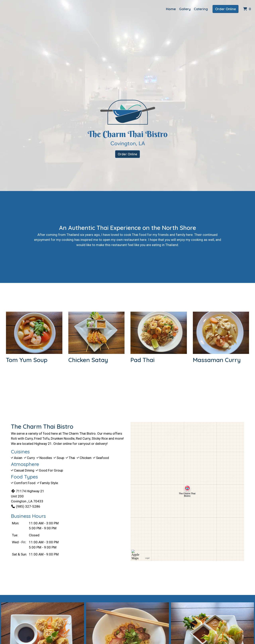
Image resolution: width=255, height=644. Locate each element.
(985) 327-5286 (26, 506)
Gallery (185, 9)
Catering (201, 9)
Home (171, 9)
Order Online (226, 9)
